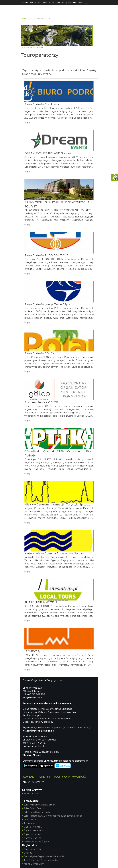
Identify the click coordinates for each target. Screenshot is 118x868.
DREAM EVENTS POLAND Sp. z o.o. (48, 153)
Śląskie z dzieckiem (33, 831)
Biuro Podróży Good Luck (42, 104)
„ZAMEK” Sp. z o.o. (37, 651)
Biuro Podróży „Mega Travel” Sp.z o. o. (50, 304)
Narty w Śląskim (31, 838)
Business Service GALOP (41, 402)
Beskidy (27, 853)
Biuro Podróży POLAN (39, 353)
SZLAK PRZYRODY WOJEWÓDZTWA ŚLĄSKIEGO (43, 3)
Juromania (29, 823)
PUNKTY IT (45, 777)
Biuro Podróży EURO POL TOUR (46, 256)
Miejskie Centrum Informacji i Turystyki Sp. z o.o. (58, 505)
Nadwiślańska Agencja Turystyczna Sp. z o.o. (55, 554)
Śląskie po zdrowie (33, 834)
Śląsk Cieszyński (31, 849)
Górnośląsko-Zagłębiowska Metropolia (43, 856)
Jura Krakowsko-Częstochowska (40, 860)
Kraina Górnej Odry (33, 864)
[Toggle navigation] (87, 3)
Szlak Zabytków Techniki (36, 812)
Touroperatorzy (39, 55)
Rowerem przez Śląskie (35, 842)
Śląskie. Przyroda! (32, 827)
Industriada (29, 819)
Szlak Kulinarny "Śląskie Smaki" (39, 805)
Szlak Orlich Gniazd (33, 808)
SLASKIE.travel (31, 794)
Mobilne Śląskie (32, 755)
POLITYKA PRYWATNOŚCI (71, 777)
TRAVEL (76, 3)
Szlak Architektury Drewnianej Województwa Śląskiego (52, 816)
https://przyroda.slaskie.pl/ (38, 731)
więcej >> (29, 122)
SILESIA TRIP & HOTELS (41, 602)
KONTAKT (29, 777)
